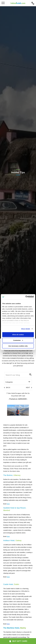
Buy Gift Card (18, 641)
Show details (26, 329)
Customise (18, 340)
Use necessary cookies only (18, 346)
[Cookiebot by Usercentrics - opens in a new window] (26, 297)
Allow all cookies (18, 335)
